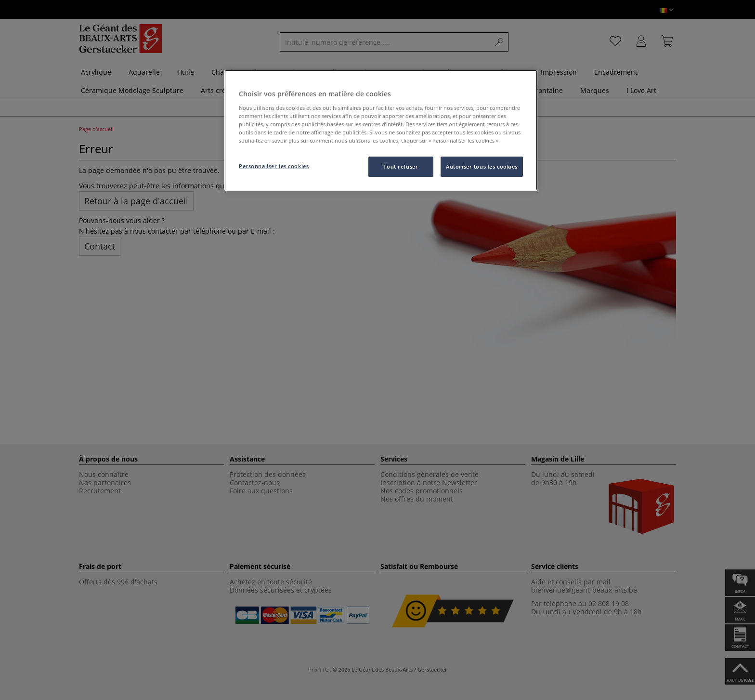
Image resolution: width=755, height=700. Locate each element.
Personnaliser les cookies (274, 166)
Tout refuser (401, 166)
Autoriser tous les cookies (482, 166)
